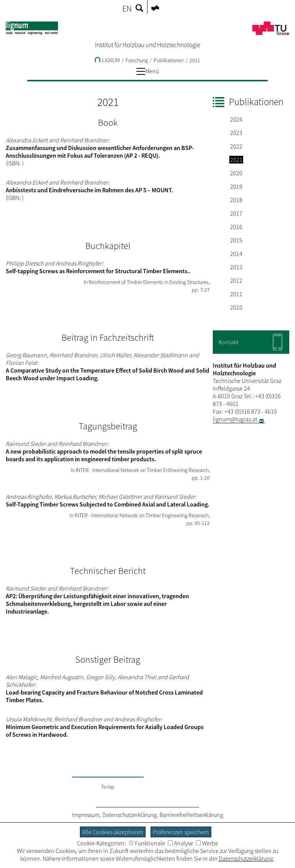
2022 (236, 146)
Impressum (86, 815)
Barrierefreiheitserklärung (191, 815)
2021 (195, 60)
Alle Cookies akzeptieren (113, 832)
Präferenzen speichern (181, 832)
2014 (236, 254)
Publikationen (169, 60)
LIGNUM (107, 60)
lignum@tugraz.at (235, 419)
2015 (236, 240)
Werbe (207, 843)
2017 (236, 213)
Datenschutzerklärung (129, 815)
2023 (236, 133)
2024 (236, 119)
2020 (236, 173)
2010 (236, 307)
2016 (236, 227)
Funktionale (147, 843)
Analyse (181, 843)
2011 (236, 294)
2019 (236, 186)
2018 (236, 200)
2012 (236, 281)
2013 (236, 267)
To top (108, 787)
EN (127, 8)
